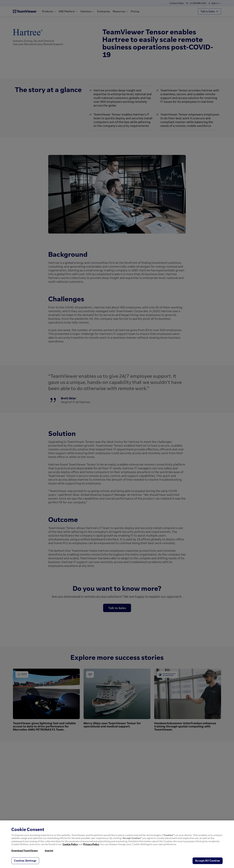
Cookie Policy (70, 844)
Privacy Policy (91, 844)
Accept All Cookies (208, 861)
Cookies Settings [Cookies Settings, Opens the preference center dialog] (25, 861)
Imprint (49, 851)
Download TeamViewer (25, 851)
